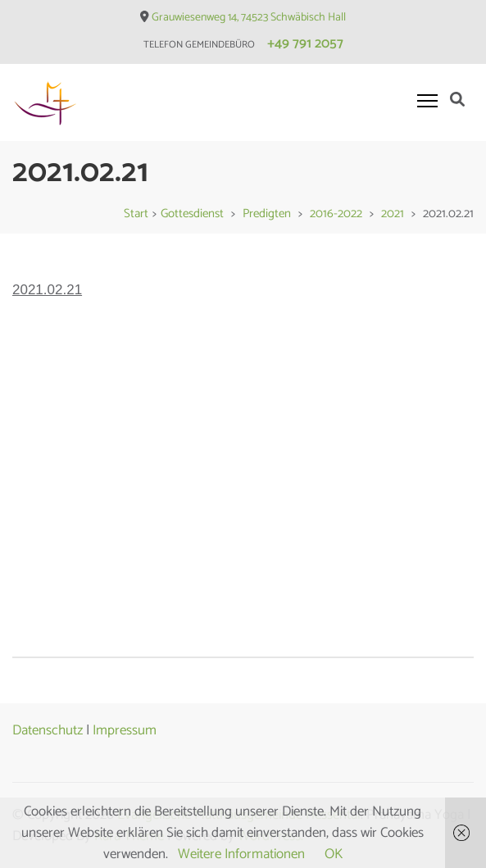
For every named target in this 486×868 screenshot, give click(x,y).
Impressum (125, 730)
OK (334, 854)
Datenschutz (48, 730)
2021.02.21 (47, 290)
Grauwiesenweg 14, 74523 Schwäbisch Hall (249, 18)
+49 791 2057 (305, 43)
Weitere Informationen (241, 854)
